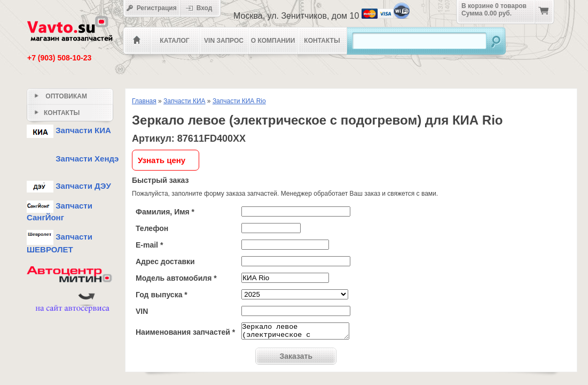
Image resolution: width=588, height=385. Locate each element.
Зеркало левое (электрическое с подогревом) (295, 333)
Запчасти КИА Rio (239, 101)
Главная (144, 101)
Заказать (296, 359)
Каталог (174, 41)
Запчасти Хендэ (73, 159)
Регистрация (151, 8)
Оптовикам (61, 96)
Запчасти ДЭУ (69, 186)
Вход (202, 8)
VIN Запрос (224, 41)
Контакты (322, 41)
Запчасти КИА (185, 101)
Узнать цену (162, 160)
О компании (273, 41)
